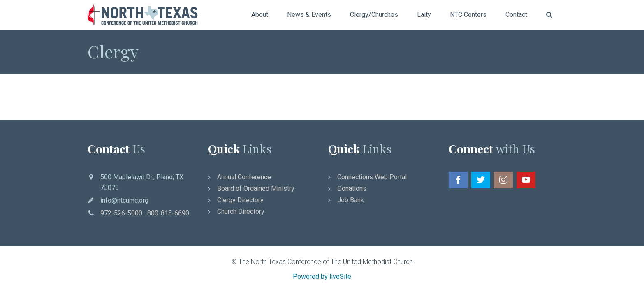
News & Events (309, 15)
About (260, 15)
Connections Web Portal (372, 177)
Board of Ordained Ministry (256, 188)
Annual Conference (244, 177)
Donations (352, 188)
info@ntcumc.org (124, 200)
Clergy (113, 51)
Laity (424, 15)
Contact (516, 15)
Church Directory (241, 212)
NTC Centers (468, 15)
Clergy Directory (240, 200)
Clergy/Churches (374, 15)
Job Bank (351, 200)
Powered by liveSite (322, 276)
